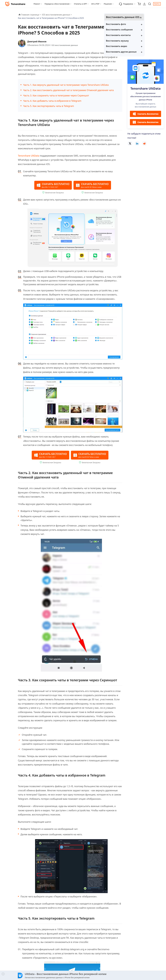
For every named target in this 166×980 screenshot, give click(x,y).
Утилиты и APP (80, 4)
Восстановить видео (141, 50)
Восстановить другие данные (145, 55)
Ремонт (37, 4)
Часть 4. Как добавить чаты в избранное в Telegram (52, 101)
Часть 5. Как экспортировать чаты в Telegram (49, 106)
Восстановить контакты (142, 39)
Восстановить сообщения (143, 33)
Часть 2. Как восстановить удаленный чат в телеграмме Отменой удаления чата (68, 90)
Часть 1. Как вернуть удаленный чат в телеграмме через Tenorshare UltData (66, 85)
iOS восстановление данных (66, 45)
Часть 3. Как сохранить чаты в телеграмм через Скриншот (56, 95)
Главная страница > (31, 15)
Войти (157, 4)
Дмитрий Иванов (38, 41)
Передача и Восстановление (57, 4)
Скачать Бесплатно (145, 118)
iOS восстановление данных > (57, 15)
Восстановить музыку (141, 44)
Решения (108, 4)
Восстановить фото (140, 28)
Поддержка (126, 4)
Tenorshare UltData (29, 156)
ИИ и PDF (95, 4)
